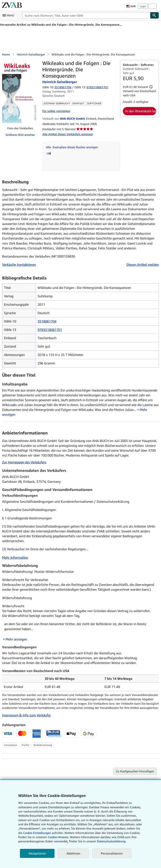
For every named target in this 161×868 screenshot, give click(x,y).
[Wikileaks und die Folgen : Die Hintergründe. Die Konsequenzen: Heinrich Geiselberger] (20, 91)
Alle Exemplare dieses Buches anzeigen (72, 147)
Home (6, 54)
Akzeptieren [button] (37, 853)
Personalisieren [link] (112, 853)
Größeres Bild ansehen (20, 135)
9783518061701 (50, 330)
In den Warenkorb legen (141, 111)
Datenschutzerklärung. (111, 841)
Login (143, 6)
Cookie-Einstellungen (37, 833)
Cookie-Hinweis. (58, 837)
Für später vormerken (56, 111)
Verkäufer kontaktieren (19, 265)
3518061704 (63, 87)
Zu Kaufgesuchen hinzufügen (135, 771)
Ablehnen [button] (73, 853)
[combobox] (86, 15)
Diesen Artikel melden (143, 265)
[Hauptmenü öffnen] (9, 15)
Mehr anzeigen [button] (16, 639)
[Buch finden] (155, 15)
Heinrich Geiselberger (31, 54)
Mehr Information (15, 557)
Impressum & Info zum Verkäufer (27, 715)
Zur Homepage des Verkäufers (24, 462)
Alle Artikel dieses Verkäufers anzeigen (68, 134)
